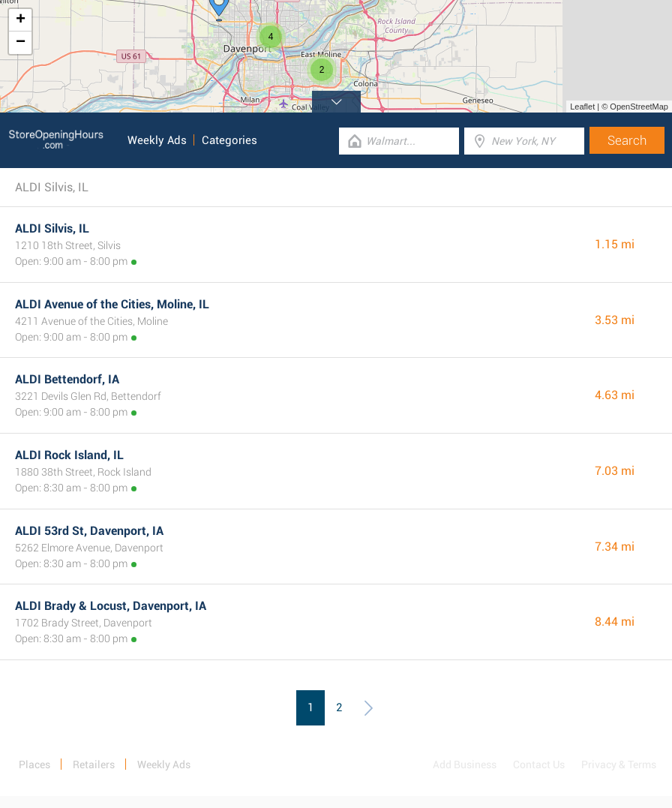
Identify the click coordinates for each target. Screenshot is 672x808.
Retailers (94, 764)
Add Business (465, 764)
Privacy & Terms (619, 764)
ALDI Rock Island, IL (69, 455)
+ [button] (21, 20)
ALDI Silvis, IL (52, 228)
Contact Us (539, 764)
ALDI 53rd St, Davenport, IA (89, 531)
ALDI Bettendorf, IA (67, 379)
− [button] (21, 43)
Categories (229, 140)
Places (34, 764)
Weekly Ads (157, 140)
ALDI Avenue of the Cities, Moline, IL (112, 304)
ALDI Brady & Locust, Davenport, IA (111, 606)
